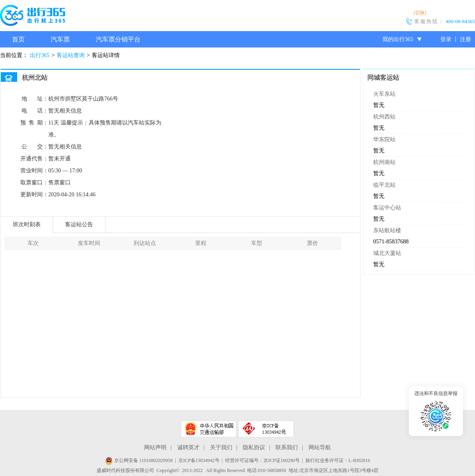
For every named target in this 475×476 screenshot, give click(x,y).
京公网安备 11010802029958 (139, 460)
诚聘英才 (188, 447)
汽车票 (60, 39)
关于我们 (221, 447)
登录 (446, 39)
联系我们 (287, 447)
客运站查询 (71, 55)
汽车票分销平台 (118, 39)
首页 (18, 39)
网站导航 (320, 447)
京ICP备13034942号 (199, 460)
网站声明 (155, 447)
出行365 (40, 55)
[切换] (420, 13)
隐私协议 (254, 447)
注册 (465, 39)
